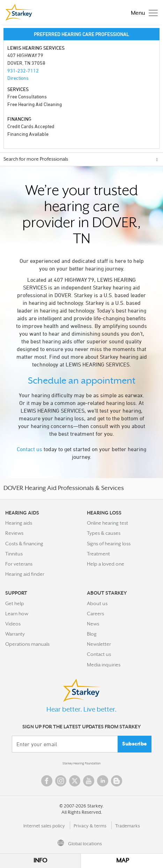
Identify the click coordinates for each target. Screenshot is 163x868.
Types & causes (104, 533)
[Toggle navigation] (143, 12)
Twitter (75, 781)
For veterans (19, 564)
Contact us (29, 449)
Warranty (15, 634)
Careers (95, 614)
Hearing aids (19, 523)
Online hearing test (108, 523)
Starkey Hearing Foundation (81, 763)
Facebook (47, 781)
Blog (92, 634)
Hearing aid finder (25, 574)
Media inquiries (104, 665)
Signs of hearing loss (109, 544)
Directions (18, 78)
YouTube (89, 781)
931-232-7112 (23, 71)
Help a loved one (106, 564)
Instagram (61, 781)
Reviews (14, 533)
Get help (15, 603)
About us (97, 603)
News (93, 624)
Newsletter (99, 644)
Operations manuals (27, 644)
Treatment (98, 554)
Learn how (17, 614)
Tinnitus (14, 554)
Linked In (103, 781)
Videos (13, 624)
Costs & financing (24, 544)
